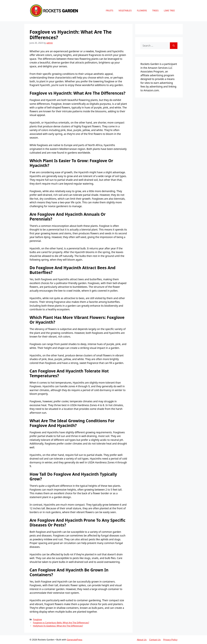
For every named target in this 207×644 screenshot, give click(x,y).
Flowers (142, 10)
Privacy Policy (170, 640)
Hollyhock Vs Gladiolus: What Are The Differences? (58, 626)
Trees (155, 10)
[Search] (174, 46)
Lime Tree (169, 10)
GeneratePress (75, 640)
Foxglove (37, 619)
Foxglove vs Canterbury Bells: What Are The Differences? (61, 623)
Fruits (109, 10)
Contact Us (155, 640)
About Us (142, 640)
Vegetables (125, 10)
